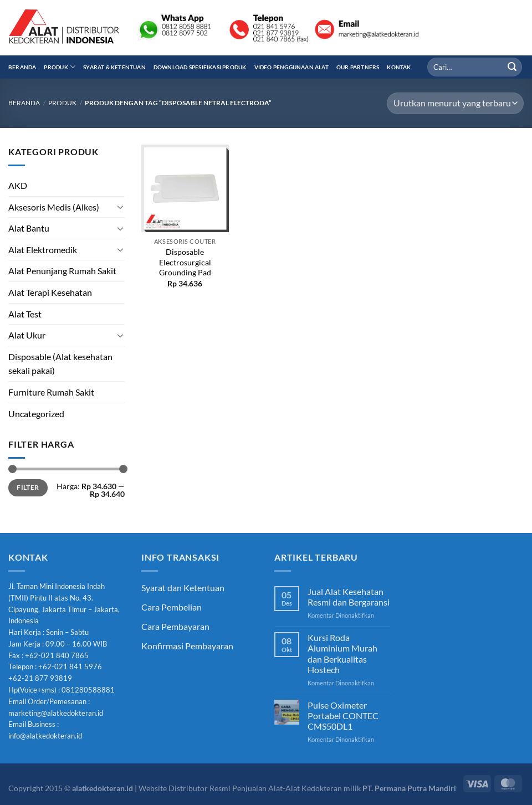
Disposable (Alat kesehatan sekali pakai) (60, 364)
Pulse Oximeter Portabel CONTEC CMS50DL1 (343, 716)
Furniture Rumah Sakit (51, 392)
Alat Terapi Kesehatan (50, 292)
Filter (28, 487)
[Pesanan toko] (455, 103)
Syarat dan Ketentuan (183, 588)
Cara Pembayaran (175, 626)
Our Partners (358, 67)
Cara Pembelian (172, 607)
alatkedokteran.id (103, 788)
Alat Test (25, 314)
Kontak (399, 67)
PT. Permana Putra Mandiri (409, 788)
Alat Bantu (29, 228)
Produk (60, 67)
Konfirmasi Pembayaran (187, 646)
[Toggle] (120, 207)
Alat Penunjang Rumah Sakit (62, 271)
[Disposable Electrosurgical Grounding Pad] (185, 188)
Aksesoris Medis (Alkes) (54, 207)
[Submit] (512, 67)
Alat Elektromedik (43, 250)
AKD (18, 185)
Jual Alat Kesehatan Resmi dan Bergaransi (349, 597)
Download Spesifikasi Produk (200, 67)
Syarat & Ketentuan (114, 67)
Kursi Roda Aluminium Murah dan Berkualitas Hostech (342, 653)
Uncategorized (36, 414)
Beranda (22, 67)
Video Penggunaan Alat (291, 67)
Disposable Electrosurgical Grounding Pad (185, 262)
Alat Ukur (27, 335)
